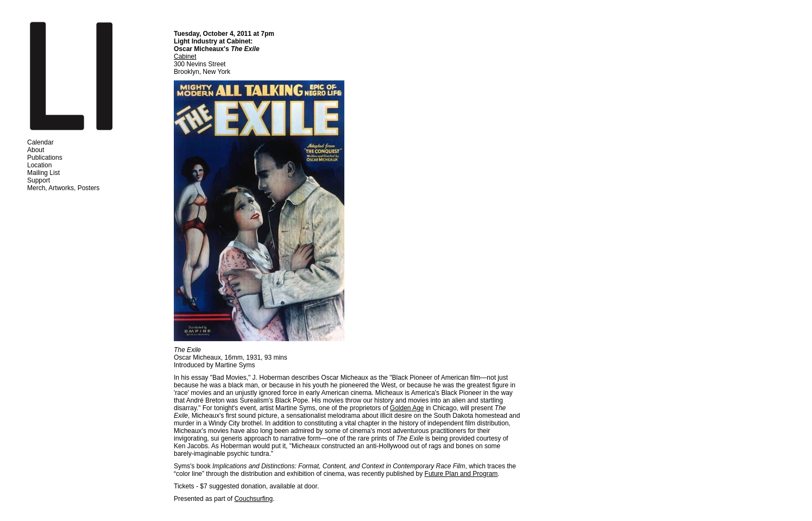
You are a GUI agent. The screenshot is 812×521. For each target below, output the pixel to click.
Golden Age (407, 408)
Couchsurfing (253, 499)
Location (39, 165)
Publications (45, 158)
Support (39, 180)
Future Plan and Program (461, 474)
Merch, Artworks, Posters (63, 188)
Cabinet (185, 57)
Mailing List (43, 173)
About (36, 150)
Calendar (40, 142)
